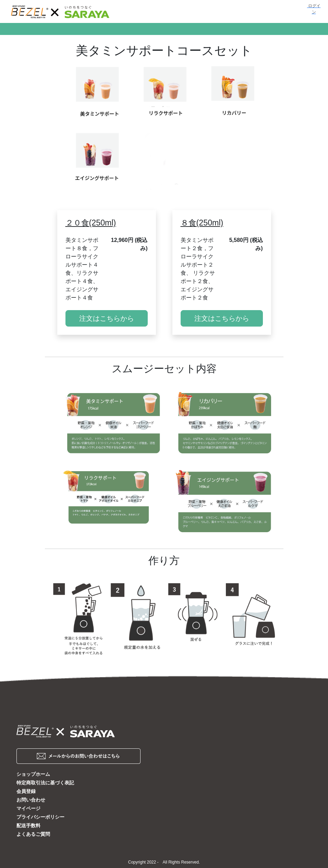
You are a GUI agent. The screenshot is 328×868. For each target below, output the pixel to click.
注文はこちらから (107, 318)
